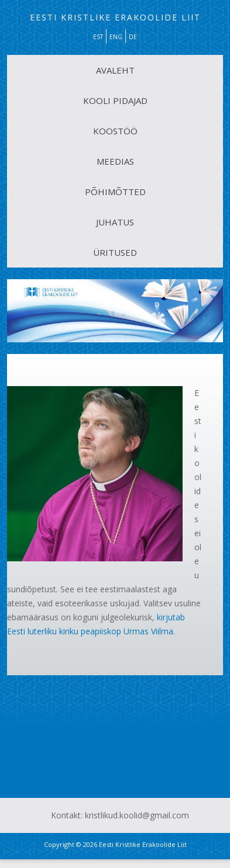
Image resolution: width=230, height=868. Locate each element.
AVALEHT (115, 70)
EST (98, 37)
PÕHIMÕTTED (115, 192)
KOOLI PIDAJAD (115, 100)
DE (133, 37)
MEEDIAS (115, 161)
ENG (116, 37)
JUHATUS (115, 222)
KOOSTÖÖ (115, 131)
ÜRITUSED (115, 252)
